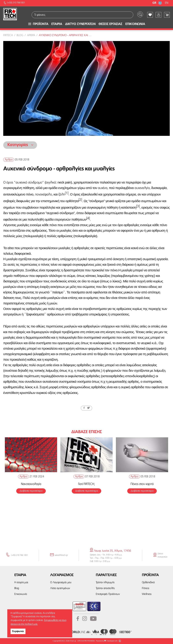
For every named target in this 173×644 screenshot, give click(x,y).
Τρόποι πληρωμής (105, 582)
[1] (67, 193)
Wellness (147, 594)
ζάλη (62, 195)
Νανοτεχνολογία (31, 484)
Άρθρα (9, 160)
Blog (20, 35)
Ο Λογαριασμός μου (61, 582)
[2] (80, 200)
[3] (138, 206)
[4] (88, 218)
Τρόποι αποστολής (105, 588)
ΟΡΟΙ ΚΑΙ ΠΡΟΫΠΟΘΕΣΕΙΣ (86, 641)
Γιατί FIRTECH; (86, 484)
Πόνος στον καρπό (142, 484)
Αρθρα (31, 35)
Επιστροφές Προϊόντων (108, 594)
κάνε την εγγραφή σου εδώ (86, 530)
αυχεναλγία (142, 188)
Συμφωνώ (18, 631)
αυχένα (103, 188)
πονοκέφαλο (43, 195)
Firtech (8, 35)
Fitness (145, 588)
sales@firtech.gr (61, 555)
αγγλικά (51, 183)
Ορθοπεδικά (148, 582)
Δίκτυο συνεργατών (163, 555)
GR (158, 3)
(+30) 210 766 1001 (19, 555)
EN (167, 3)
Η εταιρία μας (21, 582)
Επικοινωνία (21, 594)
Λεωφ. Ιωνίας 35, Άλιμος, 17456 (110, 551)
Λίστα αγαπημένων (60, 588)
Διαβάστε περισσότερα (31, 491)
